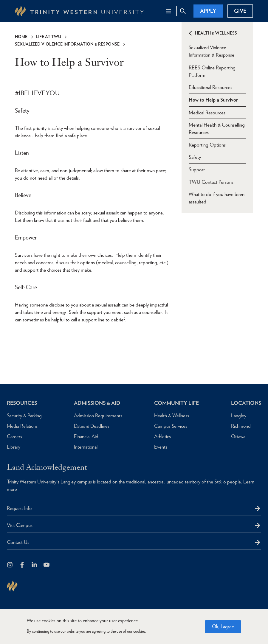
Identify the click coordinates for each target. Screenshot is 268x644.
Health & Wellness (216, 33)
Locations (246, 403)
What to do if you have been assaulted (217, 199)
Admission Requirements (97, 416)
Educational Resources (210, 87)
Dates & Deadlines (91, 426)
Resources (23, 403)
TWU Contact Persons (211, 182)
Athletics (161, 436)
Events (159, 447)
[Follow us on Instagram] (10, 565)
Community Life (176, 403)
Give (240, 11)
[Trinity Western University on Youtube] (47, 565)
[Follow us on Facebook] (23, 565)
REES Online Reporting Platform (212, 71)
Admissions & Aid (97, 403)
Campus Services (170, 426)
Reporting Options (207, 145)
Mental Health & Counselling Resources (217, 129)
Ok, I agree (223, 626)
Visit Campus (20, 525)
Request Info (19, 508)
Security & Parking (24, 416)
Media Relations (23, 426)
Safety (195, 157)
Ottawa (237, 436)
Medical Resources (207, 112)
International (85, 447)
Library (14, 447)
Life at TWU (48, 37)
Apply (208, 11)
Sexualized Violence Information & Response (67, 44)
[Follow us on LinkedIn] (35, 565)
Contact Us (18, 542)
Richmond (240, 426)
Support (197, 170)
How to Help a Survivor (213, 99)
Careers (14, 436)
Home (21, 37)
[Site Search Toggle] (183, 11)
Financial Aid (85, 436)
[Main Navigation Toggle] (168, 11)
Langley (238, 416)
